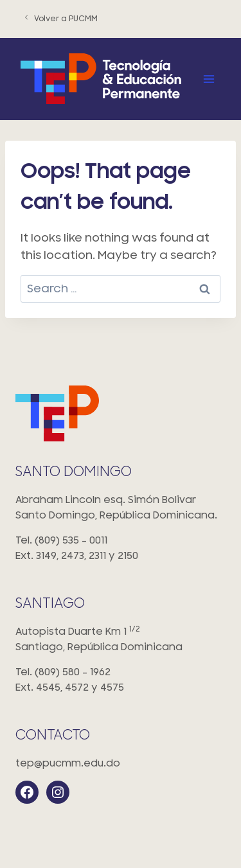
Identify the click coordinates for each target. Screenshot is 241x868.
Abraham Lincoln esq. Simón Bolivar (121, 509)
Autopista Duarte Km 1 (121, 640)
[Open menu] (209, 79)
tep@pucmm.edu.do (68, 763)
